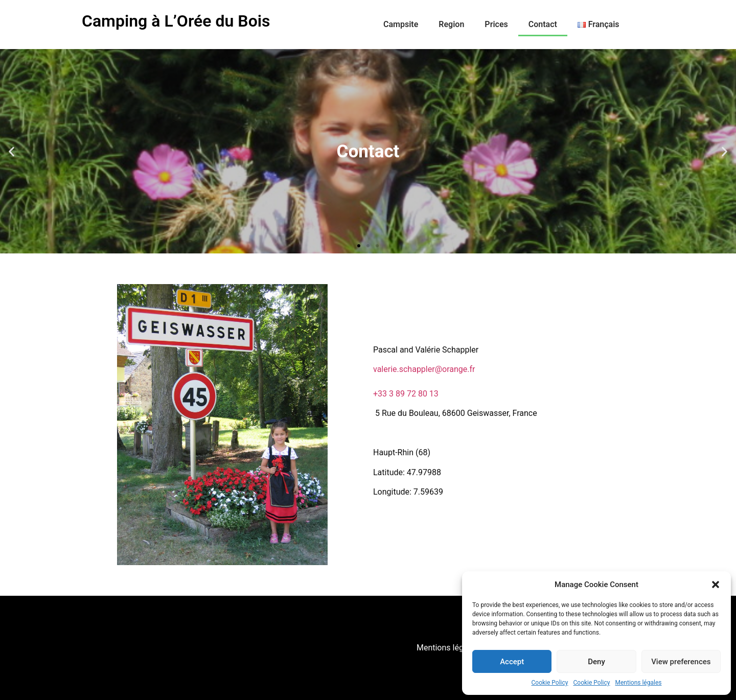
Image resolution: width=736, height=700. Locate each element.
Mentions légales (638, 683)
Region (451, 24)
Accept (512, 662)
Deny (596, 662)
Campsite (401, 24)
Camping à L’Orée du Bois (176, 21)
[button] (716, 585)
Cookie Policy (550, 683)
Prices (496, 24)
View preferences (681, 662)
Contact (543, 24)
